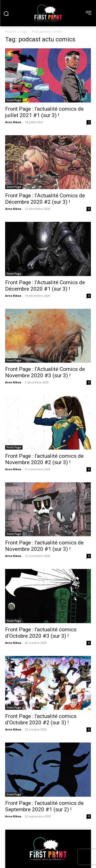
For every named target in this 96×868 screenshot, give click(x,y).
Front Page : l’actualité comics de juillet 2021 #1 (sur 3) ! (44, 112)
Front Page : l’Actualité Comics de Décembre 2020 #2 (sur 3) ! (45, 199)
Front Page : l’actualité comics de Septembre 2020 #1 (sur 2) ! (44, 806)
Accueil (10, 32)
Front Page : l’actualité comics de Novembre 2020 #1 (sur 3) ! (44, 546)
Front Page (14, 100)
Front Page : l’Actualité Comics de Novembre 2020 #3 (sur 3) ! (45, 372)
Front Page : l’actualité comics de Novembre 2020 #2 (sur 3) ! (44, 459)
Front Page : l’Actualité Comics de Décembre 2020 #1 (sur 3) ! (45, 286)
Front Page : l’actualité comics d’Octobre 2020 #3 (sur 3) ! (41, 633)
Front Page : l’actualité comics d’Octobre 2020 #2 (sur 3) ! (41, 719)
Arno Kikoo (13, 122)
